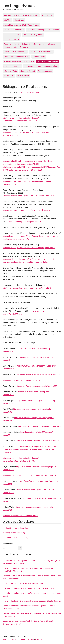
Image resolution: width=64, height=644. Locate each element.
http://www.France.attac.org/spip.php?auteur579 (39, 426)
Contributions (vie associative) (15, 537)
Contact (30, 639)
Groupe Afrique (39, 57)
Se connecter (20, 639)
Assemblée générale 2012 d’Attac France (21, 25)
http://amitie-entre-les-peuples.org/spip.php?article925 (25, 210)
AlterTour (7, 20)
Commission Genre (12, 34)
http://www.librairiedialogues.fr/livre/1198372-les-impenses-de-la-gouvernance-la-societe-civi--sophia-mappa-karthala (30, 449)
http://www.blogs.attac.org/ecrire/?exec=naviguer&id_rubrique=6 (30, 475)
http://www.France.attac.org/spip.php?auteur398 (36, 386)
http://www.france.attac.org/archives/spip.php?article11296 (27, 196)
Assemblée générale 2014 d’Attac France (21, 15)
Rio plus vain (9, 76)
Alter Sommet (47, 15)
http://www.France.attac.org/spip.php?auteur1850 (37, 374)
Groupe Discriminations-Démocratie (19, 61)
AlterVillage (19, 20)
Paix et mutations (45, 71)
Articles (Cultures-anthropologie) (16, 528)
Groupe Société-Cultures (47, 61)
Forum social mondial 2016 (41, 52)
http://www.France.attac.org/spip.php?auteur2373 (38, 441)
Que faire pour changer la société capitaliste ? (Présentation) (28, 588)
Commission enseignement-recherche (43, 30)
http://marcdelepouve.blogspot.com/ (24, 222)
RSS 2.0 (39, 639)
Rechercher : (8, 544)
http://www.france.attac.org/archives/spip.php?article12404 (27, 288)
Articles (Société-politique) (14, 533)
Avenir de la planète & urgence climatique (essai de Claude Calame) (32, 601)
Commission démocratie (14, 30)
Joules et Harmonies (12, 66)
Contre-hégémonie (12, 39)
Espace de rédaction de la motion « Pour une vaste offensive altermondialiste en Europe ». (29, 46)
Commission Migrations (33, 34)
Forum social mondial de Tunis (17, 57)
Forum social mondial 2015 (15, 52)
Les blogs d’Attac (19, 6)
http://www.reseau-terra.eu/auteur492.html (20, 380)
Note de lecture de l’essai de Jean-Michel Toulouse (24, 584)
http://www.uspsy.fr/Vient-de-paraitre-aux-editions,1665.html (28, 248)
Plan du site (8, 639)
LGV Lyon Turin (10, 71)
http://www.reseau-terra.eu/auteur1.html (19, 516)
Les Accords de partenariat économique (41, 66)
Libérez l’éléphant (27, 71)
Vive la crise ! (23, 76)
